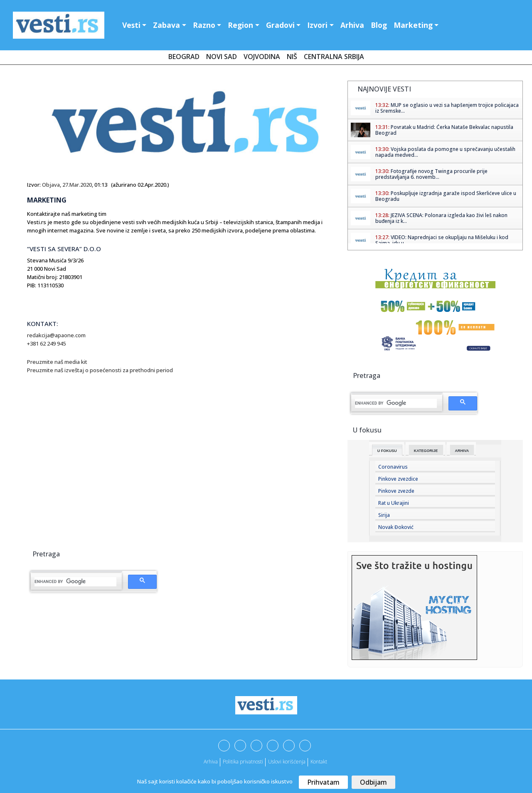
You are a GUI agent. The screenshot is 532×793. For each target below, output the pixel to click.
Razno (204, 25)
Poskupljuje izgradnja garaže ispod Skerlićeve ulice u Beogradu (446, 196)
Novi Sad (222, 57)
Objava (51, 185)
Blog (379, 25)
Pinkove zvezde (396, 491)
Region (240, 25)
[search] (75, 582)
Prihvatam (323, 782)
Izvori (317, 25)
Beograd (184, 57)
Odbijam (373, 782)
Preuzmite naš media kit (58, 362)
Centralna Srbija (334, 57)
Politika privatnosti (243, 762)
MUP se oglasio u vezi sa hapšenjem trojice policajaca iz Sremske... (447, 108)
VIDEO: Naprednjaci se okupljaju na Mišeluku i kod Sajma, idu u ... (442, 240)
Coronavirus (393, 467)
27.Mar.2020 (77, 185)
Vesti (131, 25)
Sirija (384, 515)
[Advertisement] (97, 482)
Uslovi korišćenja (287, 762)
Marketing (413, 25)
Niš (292, 57)
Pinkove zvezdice (398, 479)
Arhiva (352, 25)
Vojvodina (262, 57)
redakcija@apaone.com (56, 335)
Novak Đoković (396, 527)
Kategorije (426, 451)
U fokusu (387, 451)
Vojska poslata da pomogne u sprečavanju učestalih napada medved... (445, 152)
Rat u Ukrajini (394, 503)
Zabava (166, 25)
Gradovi (280, 25)
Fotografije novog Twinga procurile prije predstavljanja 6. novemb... (431, 174)
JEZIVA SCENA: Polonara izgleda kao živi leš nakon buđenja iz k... (441, 218)
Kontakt (319, 762)
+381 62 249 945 (46, 343)
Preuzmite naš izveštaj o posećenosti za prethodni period (101, 370)
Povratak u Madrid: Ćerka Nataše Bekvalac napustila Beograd (444, 130)
